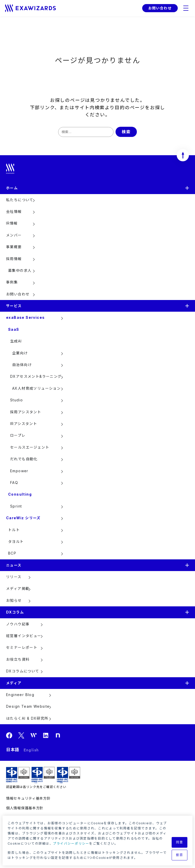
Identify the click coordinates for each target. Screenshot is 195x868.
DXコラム (15, 612)
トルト (14, 530)
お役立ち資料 (18, 659)
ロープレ (18, 435)
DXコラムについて (23, 671)
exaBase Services (25, 317)
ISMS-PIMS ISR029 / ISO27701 (69, 775)
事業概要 (14, 247)
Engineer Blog (20, 695)
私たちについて (20, 200)
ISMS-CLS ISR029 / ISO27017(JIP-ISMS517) (43, 775)
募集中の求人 (20, 270)
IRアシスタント (24, 424)
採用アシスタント (26, 412)
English (31, 750)
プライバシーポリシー (71, 843)
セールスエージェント (30, 447)
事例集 (12, 282)
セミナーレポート (22, 647)
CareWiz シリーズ (23, 518)
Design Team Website (28, 706)
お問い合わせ (160, 8)
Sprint (16, 506)
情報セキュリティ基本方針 (28, 798)
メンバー (14, 235)
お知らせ (14, 600)
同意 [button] (180, 842)
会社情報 (14, 211)
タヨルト (16, 541)
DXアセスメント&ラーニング (36, 376)
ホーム (12, 188)
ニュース (14, 565)
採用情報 (14, 259)
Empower (19, 471)
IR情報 (12, 223)
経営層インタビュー (24, 636)
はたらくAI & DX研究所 (27, 718)
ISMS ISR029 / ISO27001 (18, 775)
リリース (14, 577)
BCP (12, 553)
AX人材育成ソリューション (36, 388)
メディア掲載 (18, 588)
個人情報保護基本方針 (25, 808)
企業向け (20, 353)
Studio (17, 400)
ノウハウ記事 (18, 624)
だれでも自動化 (24, 459)
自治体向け (22, 365)
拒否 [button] (180, 855)
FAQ (14, 483)
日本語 (13, 750)
